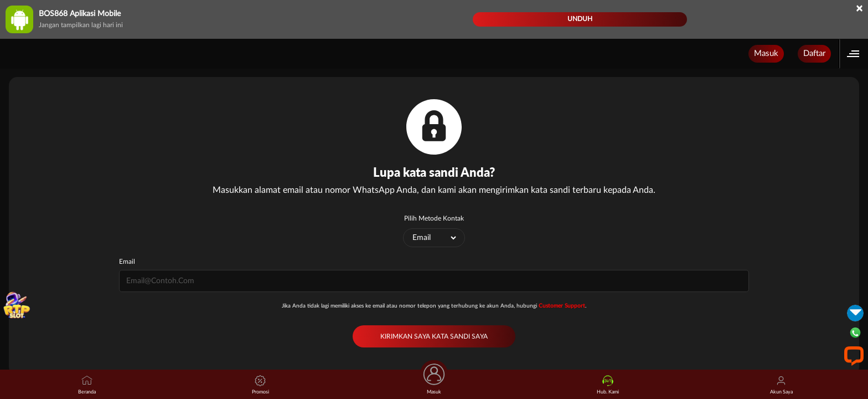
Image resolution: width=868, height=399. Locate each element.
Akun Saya (781, 385)
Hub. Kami (608, 385)
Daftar (814, 53)
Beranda (87, 385)
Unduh (580, 19)
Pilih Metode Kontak (434, 218)
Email (127, 262)
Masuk (766, 53)
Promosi (260, 385)
